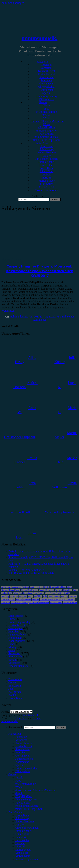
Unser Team (46, 146)
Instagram (23, 596)
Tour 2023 (6, 603)
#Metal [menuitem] (19, 787)
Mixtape (13, 647)
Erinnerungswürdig (46, 96)
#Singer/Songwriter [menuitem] (26, 799)
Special (46, 93)
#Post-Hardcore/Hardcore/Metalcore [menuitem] (36, 790)
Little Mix (73, 596)
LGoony (65, 596)
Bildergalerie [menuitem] (23, 771)
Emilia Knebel (47, 162)
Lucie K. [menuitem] (20, 843)
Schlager (62, 599)
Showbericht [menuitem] (22, 749)
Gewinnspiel (47, 84)
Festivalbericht (46, 74)
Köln (45, 596)
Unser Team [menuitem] (22, 815)
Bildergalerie (46, 99)
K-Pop (30, 596)
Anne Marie (6, 587)
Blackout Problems (58, 587)
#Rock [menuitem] (19, 778)
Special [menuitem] (19, 765)
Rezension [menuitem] (21, 737)
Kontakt (13, 695)
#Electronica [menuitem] (22, 803)
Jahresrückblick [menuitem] (24, 759)
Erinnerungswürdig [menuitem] (26, 768)
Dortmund (50, 590)
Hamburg (5, 596)
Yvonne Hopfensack (46, 190)
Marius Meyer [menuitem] (23, 850)
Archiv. (6, 712)
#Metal (46, 115)
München (27, 599)
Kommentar (46, 90)
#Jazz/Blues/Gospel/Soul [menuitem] (29, 809)
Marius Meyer (46, 181)
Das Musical (33, 590)
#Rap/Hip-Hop (46, 127)
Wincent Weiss (56, 603)
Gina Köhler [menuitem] (22, 834)
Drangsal (59, 590)
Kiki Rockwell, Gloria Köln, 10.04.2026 (31, 573)
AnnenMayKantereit (21, 587)
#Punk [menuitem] (19, 793)
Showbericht (47, 77)
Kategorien (43, 62)
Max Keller (46, 184)
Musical (19, 599)
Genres (43, 102)
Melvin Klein (46, 187)
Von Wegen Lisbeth (30, 603)
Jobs (11, 689)
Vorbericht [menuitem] (21, 740)
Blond (69, 587)
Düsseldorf (68, 590)
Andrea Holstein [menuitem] (25, 821)
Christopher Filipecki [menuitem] (27, 828)
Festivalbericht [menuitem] (24, 746)
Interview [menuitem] (21, 752)
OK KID (54, 599)
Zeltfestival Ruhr (70, 603)
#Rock (46, 105)
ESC (10, 593)
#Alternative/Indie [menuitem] (26, 784)
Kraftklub (38, 596)
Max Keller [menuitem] (22, 853)
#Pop (47, 109)
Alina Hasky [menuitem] (22, 818)
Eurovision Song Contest (34, 593)
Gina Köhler (46, 165)
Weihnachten (44, 603)
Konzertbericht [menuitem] (24, 743)
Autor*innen (43, 143)
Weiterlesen (8, 311)
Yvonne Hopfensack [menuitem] (27, 859)
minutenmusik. (39, 38)
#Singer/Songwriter (46, 131)
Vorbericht (46, 68)
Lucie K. (46, 174)
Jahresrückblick (46, 87)
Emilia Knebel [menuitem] (24, 831)
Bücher (12, 619)
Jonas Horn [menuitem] (22, 837)
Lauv (50, 596)
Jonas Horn (46, 168)
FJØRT (67, 593)
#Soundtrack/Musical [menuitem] (27, 806)
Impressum (15, 686)
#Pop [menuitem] (18, 781)
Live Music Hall (8, 599)
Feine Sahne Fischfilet (54, 593)
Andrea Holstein (46, 152)
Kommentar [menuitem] (22, 762)
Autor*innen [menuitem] (15, 812)
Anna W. (46, 156)
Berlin (47, 587)
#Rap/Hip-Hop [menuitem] (24, 796)
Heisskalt (14, 596)
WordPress (21, 718)
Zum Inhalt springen (13, 3)
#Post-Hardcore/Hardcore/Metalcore (47, 120)
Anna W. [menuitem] (20, 825)
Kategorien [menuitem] (15, 734)
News (12, 650)
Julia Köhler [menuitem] (22, 840)
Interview (46, 80)
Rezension (47, 65)
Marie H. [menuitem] (20, 846)
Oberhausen (45, 599)
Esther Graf (18, 593)
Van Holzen (16, 603)
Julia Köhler (47, 171)
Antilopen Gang (37, 587)
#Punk (47, 124)
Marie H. (46, 178)
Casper (17, 590)
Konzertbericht (46, 71)
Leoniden (56, 596)
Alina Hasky (46, 149)
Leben (12, 644)
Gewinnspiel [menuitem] (22, 756)
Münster (35, 599)
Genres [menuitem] (12, 774)
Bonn (12, 590)
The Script (71, 599)
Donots (42, 590)
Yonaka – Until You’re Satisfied (26, 570)
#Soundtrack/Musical (47, 137)
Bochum (5, 590)
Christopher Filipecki (46, 159)
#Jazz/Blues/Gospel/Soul (46, 140)
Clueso (24, 590)
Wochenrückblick (11, 259)
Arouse (37, 718)
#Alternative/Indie (46, 112)
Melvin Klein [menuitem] (23, 856)
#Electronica (47, 134)
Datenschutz (15, 679)
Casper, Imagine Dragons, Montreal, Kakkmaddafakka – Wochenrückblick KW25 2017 (40, 271)
